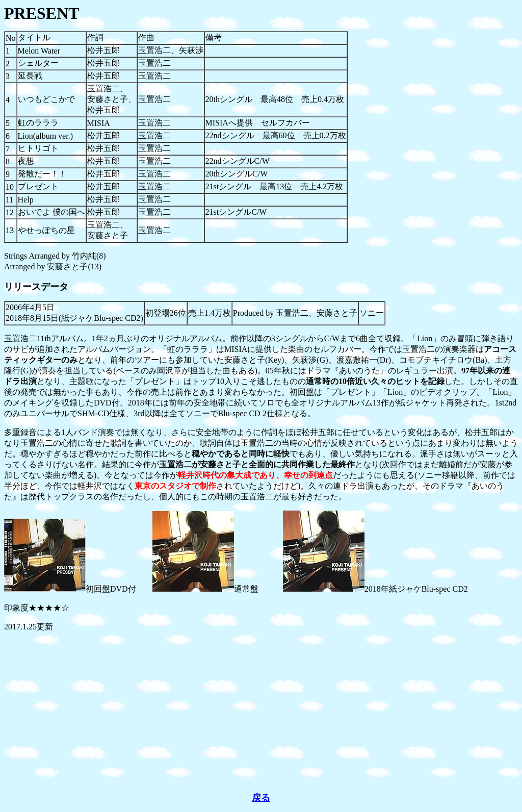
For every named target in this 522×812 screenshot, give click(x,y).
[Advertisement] (261, 712)
